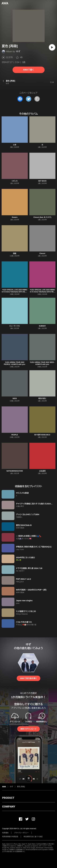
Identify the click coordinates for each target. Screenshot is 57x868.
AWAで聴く (28, 70)
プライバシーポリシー (21, 833)
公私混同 (42, 471)
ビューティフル (15, 326)
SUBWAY (42, 326)
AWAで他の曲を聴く (28, 678)
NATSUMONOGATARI (15, 471)
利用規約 (5, 833)
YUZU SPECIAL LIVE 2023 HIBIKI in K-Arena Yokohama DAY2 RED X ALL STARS (42, 292)
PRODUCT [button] (8, 798)
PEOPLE (15, 435)
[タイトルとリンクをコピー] (37, 99)
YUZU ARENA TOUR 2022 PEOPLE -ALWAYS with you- (15, 363)
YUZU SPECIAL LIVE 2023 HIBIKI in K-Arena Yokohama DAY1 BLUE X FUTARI (15, 292)
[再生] (52, 47)
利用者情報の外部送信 (10, 837)
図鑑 (15, 253)
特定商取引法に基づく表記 (33, 837)
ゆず (18, 51)
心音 (15, 145)
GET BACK (42, 181)
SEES (15, 398)
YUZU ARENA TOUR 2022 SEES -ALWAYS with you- (42, 363)
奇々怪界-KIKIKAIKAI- (42, 435)
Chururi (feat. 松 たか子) (42, 217)
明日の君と (42, 398)
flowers (15, 217)
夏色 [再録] (21, 787)
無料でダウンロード (28, 729)
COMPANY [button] (9, 807)
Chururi (42, 253)
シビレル (15, 181)
